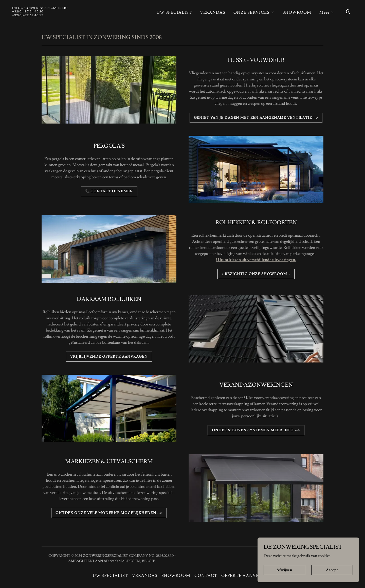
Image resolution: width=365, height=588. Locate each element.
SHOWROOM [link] (297, 12)
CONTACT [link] (206, 576)
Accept (332, 570)
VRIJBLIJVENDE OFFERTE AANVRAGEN (109, 357)
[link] (40, 15)
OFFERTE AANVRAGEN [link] (247, 576)
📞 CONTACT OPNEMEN (109, 191)
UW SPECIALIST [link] (174, 12)
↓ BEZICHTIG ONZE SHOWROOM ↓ (256, 274)
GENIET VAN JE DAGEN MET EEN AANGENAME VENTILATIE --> (256, 118)
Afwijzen (284, 570)
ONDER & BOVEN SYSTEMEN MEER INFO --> (256, 430)
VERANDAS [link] (213, 12)
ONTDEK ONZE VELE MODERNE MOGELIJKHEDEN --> (109, 513)
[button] (254, 12)
